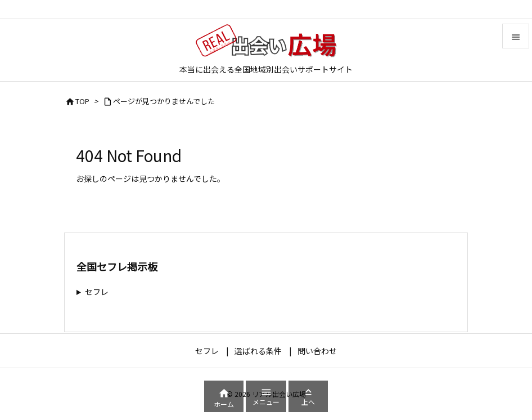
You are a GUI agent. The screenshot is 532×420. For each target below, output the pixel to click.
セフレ (97, 292)
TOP (82, 101)
